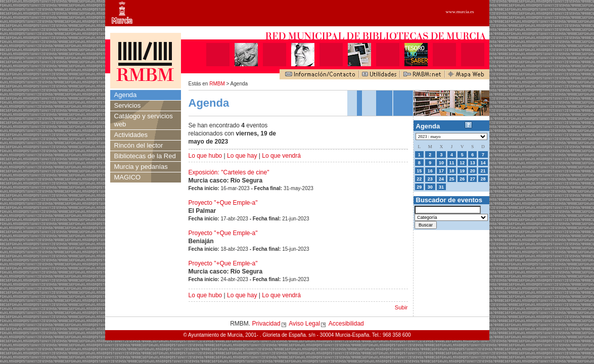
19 (462, 171)
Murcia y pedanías (141, 167)
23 (430, 179)
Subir (401, 307)
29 (419, 187)
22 (419, 179)
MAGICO (128, 177)
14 (483, 163)
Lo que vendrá (281, 156)
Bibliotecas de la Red (145, 156)
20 (473, 171)
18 (452, 171)
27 (473, 179)
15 (419, 171)
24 (441, 179)
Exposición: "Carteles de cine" (229, 172)
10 (441, 163)
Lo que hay (242, 156)
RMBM (217, 84)
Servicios (128, 105)
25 (452, 179)
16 (430, 171)
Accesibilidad (346, 324)
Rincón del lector (139, 145)
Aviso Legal (304, 324)
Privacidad (266, 324)
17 (441, 171)
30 (430, 187)
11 (452, 163)
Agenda (126, 95)
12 (462, 163)
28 (483, 179)
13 (473, 163)
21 (483, 171)
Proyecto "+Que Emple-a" (223, 203)
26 (462, 179)
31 (441, 187)
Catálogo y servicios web (144, 120)
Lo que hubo (205, 156)
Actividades (131, 135)
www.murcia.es (460, 12)
